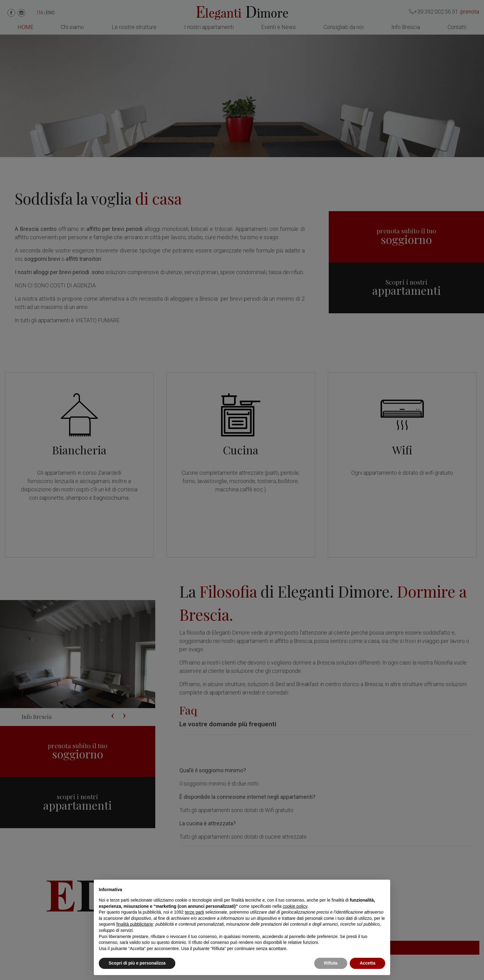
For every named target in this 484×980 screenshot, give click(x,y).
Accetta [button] (367, 963)
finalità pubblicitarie (135, 924)
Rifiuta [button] (331, 963)
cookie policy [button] (295, 906)
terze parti (194, 912)
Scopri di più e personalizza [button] (137, 963)
